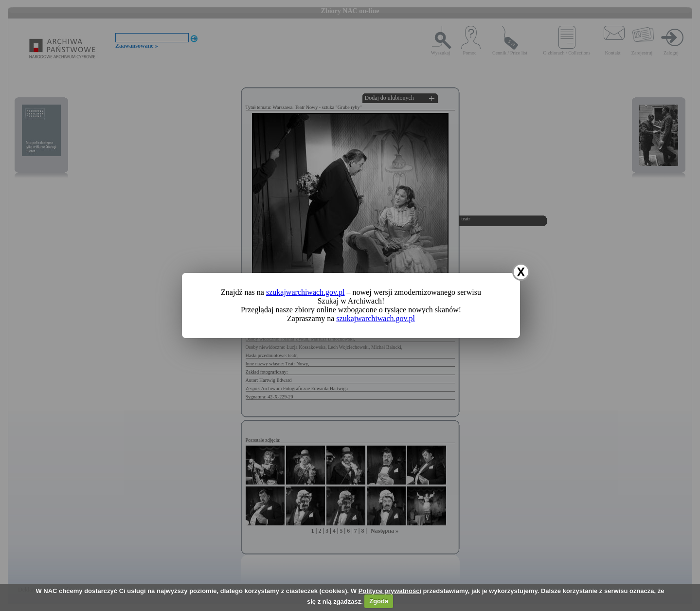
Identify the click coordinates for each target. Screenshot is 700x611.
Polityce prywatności (390, 591)
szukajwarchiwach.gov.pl (305, 292)
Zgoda (379, 601)
